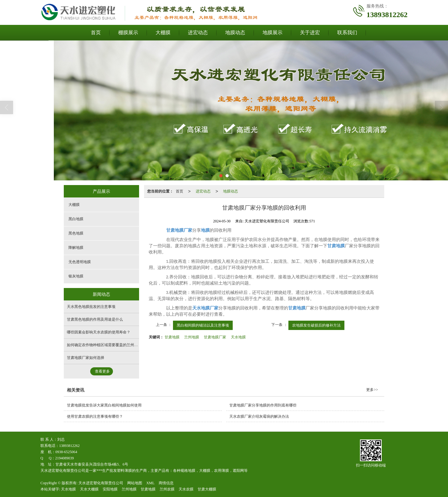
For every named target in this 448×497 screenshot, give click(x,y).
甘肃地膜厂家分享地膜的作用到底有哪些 (263, 405)
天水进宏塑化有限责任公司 (101, 483)
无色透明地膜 (80, 262)
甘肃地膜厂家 (215, 337)
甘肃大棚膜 (207, 489)
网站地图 (135, 483)
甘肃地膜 (172, 337)
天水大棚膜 (89, 489)
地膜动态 (235, 33)
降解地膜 (76, 248)
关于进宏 (310, 33)
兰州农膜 (167, 489)
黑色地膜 (76, 233)
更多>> (372, 390)
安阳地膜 (110, 489)
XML (150, 483)
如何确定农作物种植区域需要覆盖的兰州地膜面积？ (110, 345)
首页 (96, 33)
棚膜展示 (128, 33)
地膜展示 (273, 33)
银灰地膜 (76, 276)
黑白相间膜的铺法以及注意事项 (203, 325)
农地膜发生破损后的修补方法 (316, 325)
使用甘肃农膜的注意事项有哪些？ (95, 416)
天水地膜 (238, 337)
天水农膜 (186, 489)
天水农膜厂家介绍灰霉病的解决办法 (259, 416)
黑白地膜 (76, 219)
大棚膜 (163, 33)
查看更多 (102, 371)
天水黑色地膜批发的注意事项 (91, 307)
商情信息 (166, 483)
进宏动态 (198, 33)
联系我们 (347, 33)
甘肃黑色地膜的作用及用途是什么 (95, 319)
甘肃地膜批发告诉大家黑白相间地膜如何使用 (104, 405)
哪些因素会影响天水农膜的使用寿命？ (99, 332)
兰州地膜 (192, 337)
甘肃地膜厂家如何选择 (86, 358)
